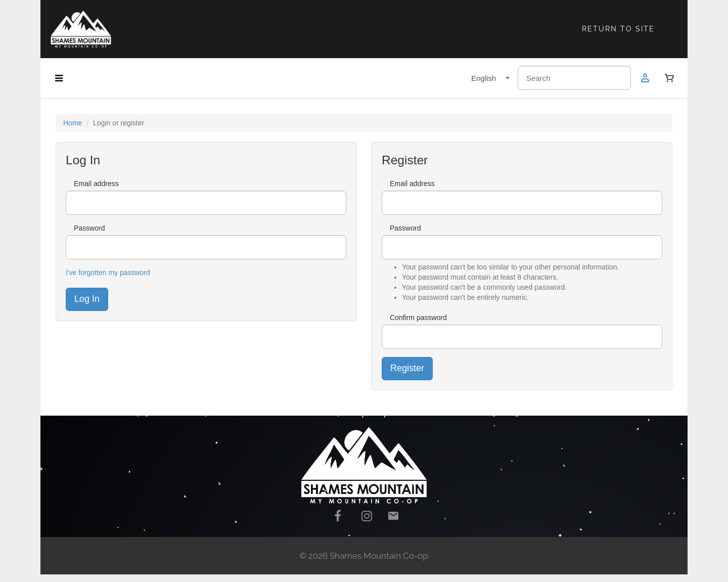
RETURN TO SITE (618, 29)
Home (73, 123)
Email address (96, 184)
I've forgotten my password (108, 273)
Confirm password (418, 318)
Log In (87, 299)
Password (89, 228)
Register (407, 368)
